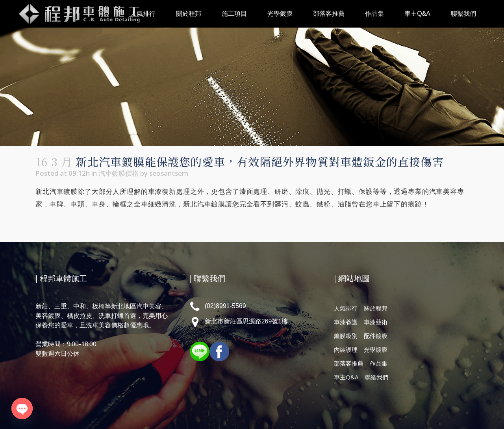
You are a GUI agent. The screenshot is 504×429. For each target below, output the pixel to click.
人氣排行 (346, 308)
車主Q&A (346, 377)
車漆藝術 (376, 322)
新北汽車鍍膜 (57, 192)
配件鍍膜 (376, 336)
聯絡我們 (376, 377)
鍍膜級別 (346, 336)
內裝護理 (346, 349)
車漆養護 (346, 322)
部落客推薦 (349, 363)
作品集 (379, 363)
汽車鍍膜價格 (119, 173)
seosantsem (169, 173)
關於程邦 (376, 308)
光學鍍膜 (376, 349)
